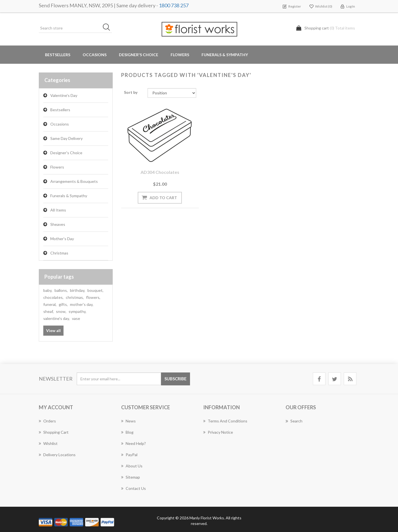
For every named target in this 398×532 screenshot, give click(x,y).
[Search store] (75, 28)
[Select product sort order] (172, 93)
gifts (63, 304)
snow (61, 311)
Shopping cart (54, 432)
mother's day (82, 304)
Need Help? (134, 443)
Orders (47, 421)
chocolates (53, 297)
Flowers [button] (180, 55)
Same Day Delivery (66, 138)
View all (53, 330)
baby (48, 290)
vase (76, 318)
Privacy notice (218, 432)
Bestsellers (58, 55)
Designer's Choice (139, 55)
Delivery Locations (57, 455)
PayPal (129, 455)
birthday (78, 290)
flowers (93, 297)
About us (132, 466)
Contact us (134, 488)
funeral (50, 304)
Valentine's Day (64, 95)
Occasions (60, 124)
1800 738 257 (174, 5)
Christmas (59, 253)
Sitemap (131, 477)
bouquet (95, 290)
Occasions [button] (95, 55)
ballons (61, 290)
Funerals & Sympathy (225, 55)
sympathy (77, 311)
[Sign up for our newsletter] (119, 379)
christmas (75, 297)
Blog (127, 432)
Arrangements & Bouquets (74, 181)
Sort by (131, 92)
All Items (58, 210)
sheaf (48, 311)
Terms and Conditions (225, 421)
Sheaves (58, 224)
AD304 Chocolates (158, 169)
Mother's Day (62, 239)
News (128, 421)
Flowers (57, 167)
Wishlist (48, 443)
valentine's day (56, 318)
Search (294, 421)
